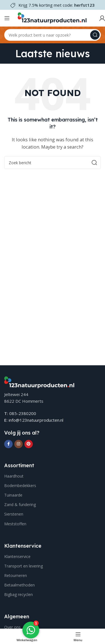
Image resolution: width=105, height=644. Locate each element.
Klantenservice (17, 556)
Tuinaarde (13, 495)
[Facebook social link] (8, 444)
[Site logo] (52, 18)
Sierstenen (14, 514)
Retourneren (16, 575)
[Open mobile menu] (7, 18)
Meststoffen (15, 524)
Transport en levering (24, 566)
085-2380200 (23, 413)
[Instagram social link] (18, 444)
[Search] (53, 35)
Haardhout (14, 476)
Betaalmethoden (19, 585)
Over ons (12, 627)
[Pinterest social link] (29, 444)
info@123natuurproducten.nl (36, 420)
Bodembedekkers (20, 486)
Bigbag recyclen (18, 594)
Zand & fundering (20, 505)
